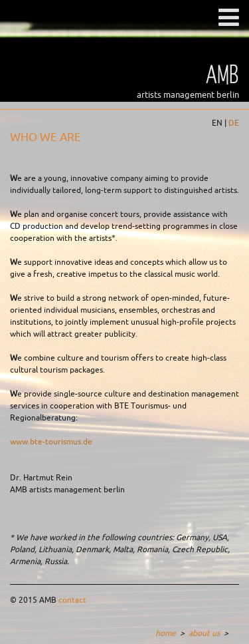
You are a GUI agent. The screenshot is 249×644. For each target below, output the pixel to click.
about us (204, 633)
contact (72, 600)
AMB (222, 74)
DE (234, 123)
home (166, 633)
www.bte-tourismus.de (51, 442)
